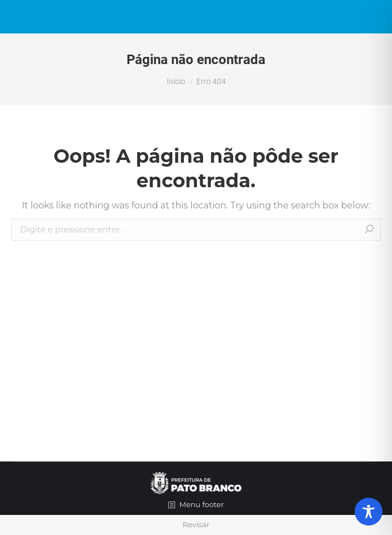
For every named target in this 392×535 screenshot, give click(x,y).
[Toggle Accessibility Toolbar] (369, 512)
